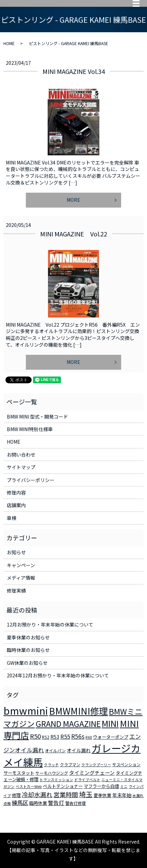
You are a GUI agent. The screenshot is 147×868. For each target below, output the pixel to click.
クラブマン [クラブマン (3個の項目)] (70, 764)
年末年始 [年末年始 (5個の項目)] (122, 795)
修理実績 (16, 591)
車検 (12, 518)
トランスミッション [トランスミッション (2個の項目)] (56, 780)
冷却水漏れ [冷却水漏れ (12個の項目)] (37, 794)
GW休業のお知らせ (27, 663)
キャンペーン (21, 565)
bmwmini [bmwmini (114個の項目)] (26, 710)
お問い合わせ (21, 455)
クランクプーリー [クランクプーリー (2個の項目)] (96, 765)
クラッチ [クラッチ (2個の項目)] (51, 765)
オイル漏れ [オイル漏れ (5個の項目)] (79, 750)
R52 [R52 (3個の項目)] (46, 737)
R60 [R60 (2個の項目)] (89, 737)
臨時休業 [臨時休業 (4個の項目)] (38, 803)
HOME (9, 43)
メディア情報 (21, 578)
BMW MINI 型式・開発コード (37, 417)
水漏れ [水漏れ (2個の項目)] (138, 796)
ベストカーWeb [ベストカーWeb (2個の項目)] (29, 786)
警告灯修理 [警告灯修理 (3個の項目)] (76, 803)
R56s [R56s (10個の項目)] (78, 736)
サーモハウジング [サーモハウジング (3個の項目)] (52, 773)
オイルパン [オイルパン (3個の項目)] (55, 750)
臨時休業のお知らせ (28, 650)
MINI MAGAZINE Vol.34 (74, 71)
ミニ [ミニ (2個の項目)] (124, 786)
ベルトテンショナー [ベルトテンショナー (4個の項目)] (63, 786)
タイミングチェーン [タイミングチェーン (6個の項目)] (92, 773)
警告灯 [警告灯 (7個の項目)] (56, 803)
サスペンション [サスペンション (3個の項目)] (126, 764)
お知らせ (16, 552)
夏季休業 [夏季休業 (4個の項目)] (102, 795)
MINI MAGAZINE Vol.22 (74, 234)
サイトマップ (21, 467)
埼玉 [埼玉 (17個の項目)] (86, 794)
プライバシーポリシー (31, 480)
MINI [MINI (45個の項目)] (110, 723)
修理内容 (16, 493)
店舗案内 (16, 505)
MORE (73, 200)
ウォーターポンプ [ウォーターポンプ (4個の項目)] (111, 737)
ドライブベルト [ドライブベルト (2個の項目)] (87, 780)
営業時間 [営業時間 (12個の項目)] (66, 794)
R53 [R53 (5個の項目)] (55, 737)
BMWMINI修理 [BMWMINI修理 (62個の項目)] (78, 711)
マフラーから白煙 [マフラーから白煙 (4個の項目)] (101, 786)
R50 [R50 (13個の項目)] (35, 736)
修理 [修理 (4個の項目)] (16, 795)
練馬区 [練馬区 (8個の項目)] (20, 803)
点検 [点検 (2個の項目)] (7, 803)
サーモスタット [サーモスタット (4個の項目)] (19, 773)
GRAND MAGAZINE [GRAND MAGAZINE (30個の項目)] (68, 724)
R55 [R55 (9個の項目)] (65, 736)
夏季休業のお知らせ (28, 637)
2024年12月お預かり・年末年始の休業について (58, 675)
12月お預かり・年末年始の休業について (50, 624)
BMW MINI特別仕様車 (30, 429)
